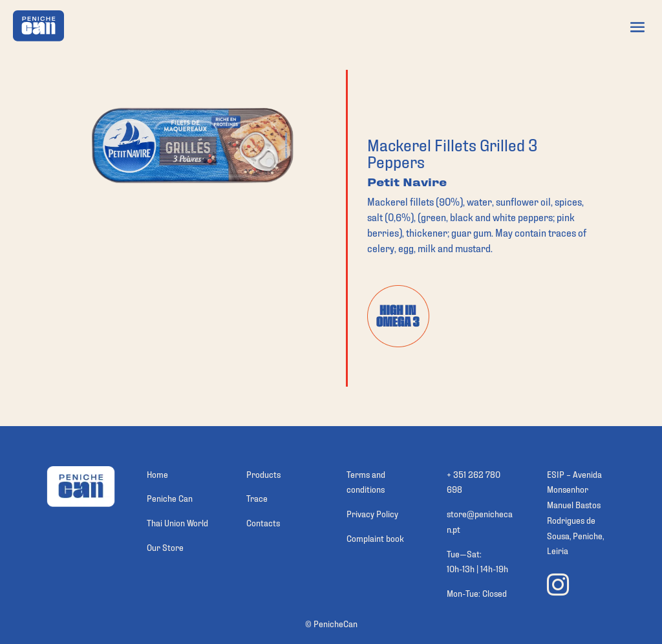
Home (157, 474)
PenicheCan (336, 623)
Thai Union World (177, 522)
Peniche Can (170, 498)
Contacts (263, 522)
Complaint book (375, 538)
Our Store (165, 547)
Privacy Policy (372, 513)
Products (263, 474)
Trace (257, 498)
